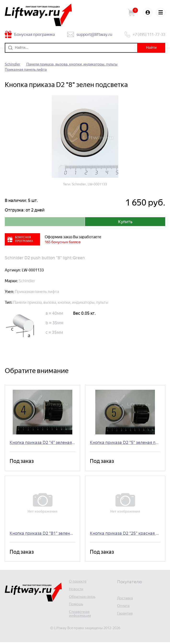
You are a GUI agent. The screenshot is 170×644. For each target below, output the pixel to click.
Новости (76, 591)
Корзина (133, 12)
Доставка (125, 600)
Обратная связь (82, 598)
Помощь (76, 606)
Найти (151, 48)
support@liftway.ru (94, 34)
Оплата (123, 607)
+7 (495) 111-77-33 (149, 34)
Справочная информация (80, 616)
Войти (147, 12)
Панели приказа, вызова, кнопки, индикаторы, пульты (72, 64)
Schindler (13, 64)
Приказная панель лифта (26, 70)
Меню (160, 12)
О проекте (78, 583)
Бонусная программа (34, 34)
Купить (125, 222)
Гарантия (125, 615)
